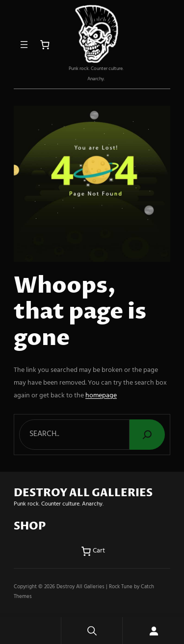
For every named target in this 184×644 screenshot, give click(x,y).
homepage (101, 396)
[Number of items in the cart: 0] (45, 45)
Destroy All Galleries (80, 587)
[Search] (147, 435)
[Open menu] (24, 45)
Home (30, 631)
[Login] (153, 631)
